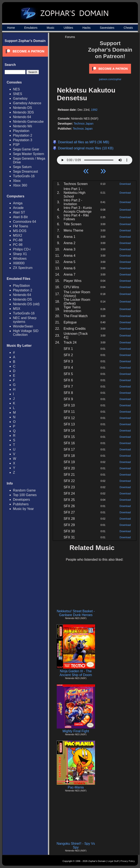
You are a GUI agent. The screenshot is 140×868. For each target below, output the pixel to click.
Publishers (21, 504)
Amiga (18, 203)
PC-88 (18, 240)
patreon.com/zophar (110, 79)
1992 (94, 110)
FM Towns (21, 226)
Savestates (107, 28)
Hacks (87, 28)
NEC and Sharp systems (25, 320)
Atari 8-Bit (20, 217)
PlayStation (21, 286)
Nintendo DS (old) (26, 304)
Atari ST (19, 212)
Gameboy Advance (27, 103)
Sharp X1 (20, 254)
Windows (20, 259)
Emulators (31, 28)
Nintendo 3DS (23, 112)
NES (16, 89)
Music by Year (23, 509)
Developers (21, 500)
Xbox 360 (20, 185)
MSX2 (18, 235)
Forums (70, 37)
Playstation (21, 131)
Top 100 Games (25, 495)
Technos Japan (83, 124)
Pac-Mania (76, 787)
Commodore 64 (24, 222)
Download (125, 184)
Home (11, 28)
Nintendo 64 (22, 117)
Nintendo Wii (22, 126)
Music (51, 28)
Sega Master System (29, 154)
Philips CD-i (22, 249)
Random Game (24, 490)
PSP (16, 145)
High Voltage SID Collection (26, 333)
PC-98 (18, 245)
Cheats (128, 28)
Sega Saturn (22, 167)
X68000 (19, 263)
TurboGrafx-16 (24, 176)
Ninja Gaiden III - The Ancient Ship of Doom (76, 673)
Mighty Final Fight (76, 731)
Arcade (18, 208)
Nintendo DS (22, 108)
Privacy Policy (128, 861)
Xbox (17, 181)
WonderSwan (23, 326)
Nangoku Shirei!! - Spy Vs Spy (76, 845)
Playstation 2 (23, 135)
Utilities (68, 28)
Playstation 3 (23, 140)
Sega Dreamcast (25, 171)
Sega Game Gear (26, 149)
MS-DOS (20, 231)
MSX (17, 309)
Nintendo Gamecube (28, 122)
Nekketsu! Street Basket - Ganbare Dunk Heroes (76, 613)
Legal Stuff (113, 861)
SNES (18, 94)
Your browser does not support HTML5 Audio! (95, 159)
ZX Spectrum (23, 268)
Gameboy (20, 98)
